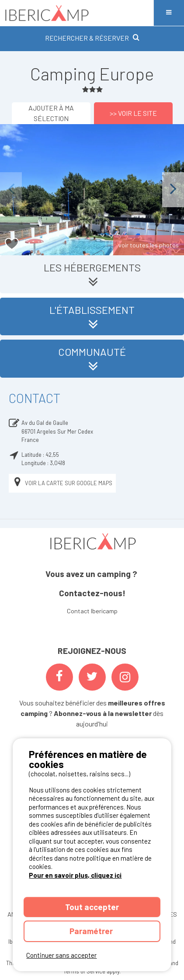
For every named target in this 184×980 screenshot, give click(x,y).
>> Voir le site (133, 113)
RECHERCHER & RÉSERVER (92, 38)
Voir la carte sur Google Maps (62, 483)
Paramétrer (92, 931)
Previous (11, 189)
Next (173, 189)
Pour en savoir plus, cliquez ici (75, 875)
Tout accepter (92, 907)
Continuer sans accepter (61, 955)
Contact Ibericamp (92, 611)
